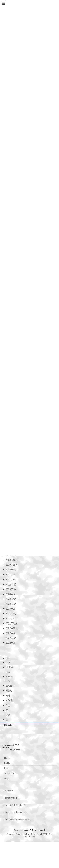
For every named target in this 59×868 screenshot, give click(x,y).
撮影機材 (10, 773)
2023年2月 (11, 696)
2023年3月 (11, 691)
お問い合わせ (8, 813)
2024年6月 (11, 618)
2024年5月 (11, 622)
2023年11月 (12, 652)
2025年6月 (11, 559)
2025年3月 (11, 574)
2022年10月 (12, 715)
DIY (8, 746)
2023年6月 (11, 676)
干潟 (8, 768)
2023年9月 (11, 661)
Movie (9, 764)
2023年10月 (12, 656)
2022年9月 (11, 720)
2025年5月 (11, 564)
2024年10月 (12, 598)
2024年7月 (11, 613)
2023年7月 (11, 671)
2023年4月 (11, 686)
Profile (7, 851)
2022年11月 (12, 710)
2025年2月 (11, 579)
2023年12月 (12, 647)
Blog (6, 856)
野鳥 (8, 802)
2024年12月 (12, 588)
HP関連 (9, 755)
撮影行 (9, 778)
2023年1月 (11, 700)
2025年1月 (11, 584)
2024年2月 (11, 637)
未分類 (9, 788)
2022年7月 (11, 730)
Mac (8, 759)
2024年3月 (11, 632)
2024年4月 (11, 627)
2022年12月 (12, 705)
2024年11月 (12, 593)
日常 (8, 783)
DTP (8, 750)
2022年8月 (11, 725)
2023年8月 (11, 666)
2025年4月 (11, 569)
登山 (8, 793)
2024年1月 (11, 642)
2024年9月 (11, 603)
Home (7, 845)
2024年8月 (11, 608)
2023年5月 (11, 681)
